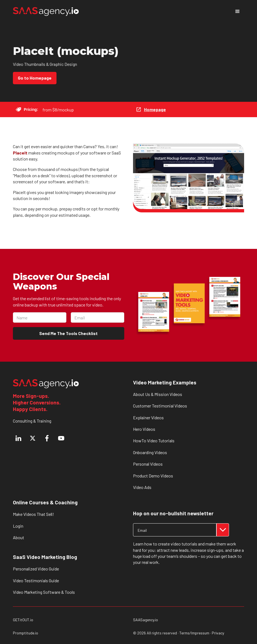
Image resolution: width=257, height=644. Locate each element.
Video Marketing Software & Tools (44, 592)
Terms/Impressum (194, 633)
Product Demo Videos (153, 476)
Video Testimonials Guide (36, 580)
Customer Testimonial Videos (160, 406)
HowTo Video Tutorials (154, 441)
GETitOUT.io (23, 620)
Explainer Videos (148, 417)
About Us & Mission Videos (158, 394)
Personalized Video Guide (36, 569)
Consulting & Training (32, 421)
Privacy (218, 633)
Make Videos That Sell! (33, 514)
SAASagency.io (146, 620)
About (19, 537)
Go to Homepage (35, 78)
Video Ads (142, 487)
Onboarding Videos (150, 452)
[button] (238, 12)
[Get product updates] (175, 530)
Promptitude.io (26, 633)
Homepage (155, 109)
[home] (46, 12)
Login (18, 526)
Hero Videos (144, 429)
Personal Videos (148, 464)
